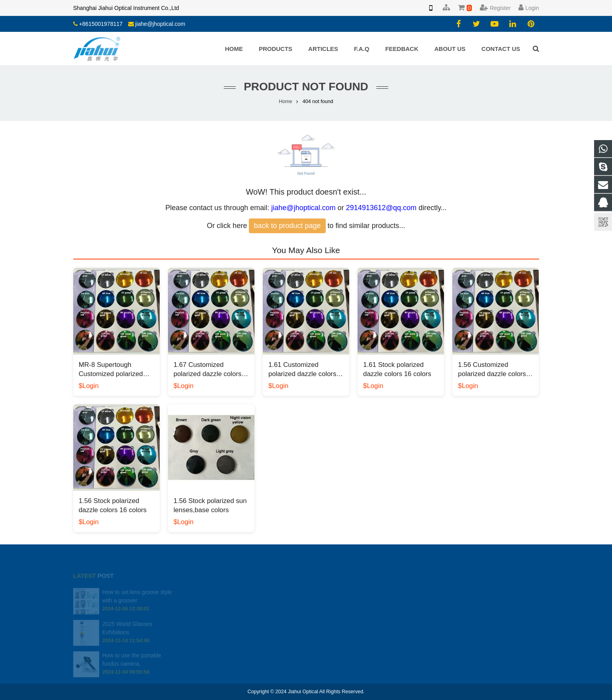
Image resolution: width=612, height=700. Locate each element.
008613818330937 (341, 607)
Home (285, 101)
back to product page (287, 226)
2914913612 (335, 596)
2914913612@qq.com (381, 208)
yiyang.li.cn (332, 630)
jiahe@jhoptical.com (160, 24)
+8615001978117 (101, 24)
